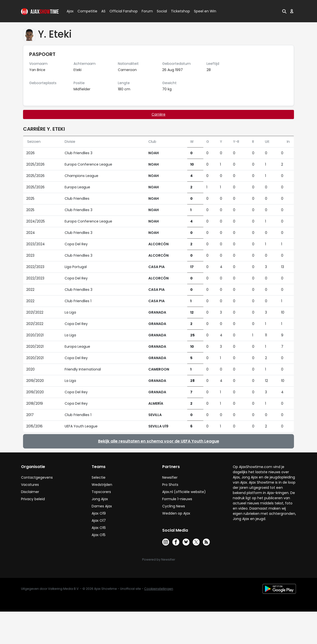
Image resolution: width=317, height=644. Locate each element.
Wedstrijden (102, 485)
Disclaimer (30, 492)
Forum (147, 11)
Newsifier (170, 477)
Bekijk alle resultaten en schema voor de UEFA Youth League (159, 441)
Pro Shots (170, 485)
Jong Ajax (100, 499)
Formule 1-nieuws (177, 499)
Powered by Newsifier (159, 559)
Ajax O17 (99, 520)
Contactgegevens (37, 477)
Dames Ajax (102, 506)
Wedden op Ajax (176, 513)
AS (103, 11)
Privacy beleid (33, 499)
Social (161, 11)
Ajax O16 (99, 528)
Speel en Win (205, 11)
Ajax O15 (99, 535)
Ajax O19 (99, 513)
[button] (284, 11)
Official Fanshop (121, 11)
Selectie (99, 477)
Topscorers (101, 492)
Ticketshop (180, 11)
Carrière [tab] (158, 114)
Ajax (70, 11)
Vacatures (30, 485)
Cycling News (174, 506)
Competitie (85, 11)
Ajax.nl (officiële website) (184, 492)
